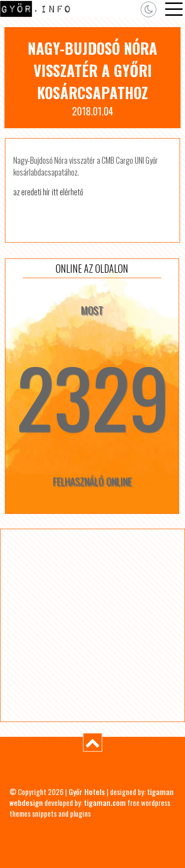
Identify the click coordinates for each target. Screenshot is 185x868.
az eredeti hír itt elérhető (48, 192)
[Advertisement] (92, 625)
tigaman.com (105, 802)
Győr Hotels (87, 792)
